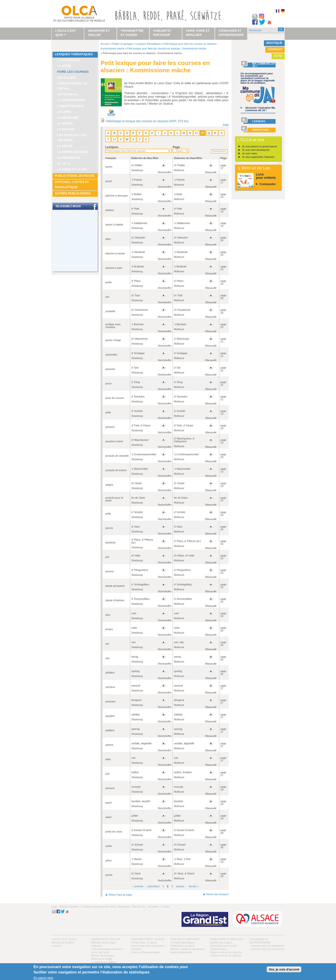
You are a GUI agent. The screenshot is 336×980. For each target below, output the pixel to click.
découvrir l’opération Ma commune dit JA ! (260, 109)
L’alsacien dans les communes (267, 949)
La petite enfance (73, 152)
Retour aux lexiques (217, 894)
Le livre (64, 112)
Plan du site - (140, 907)
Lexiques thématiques (74, 54)
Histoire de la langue (103, 956)
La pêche (65, 146)
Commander (268, 184)
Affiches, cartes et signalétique (72, 185)
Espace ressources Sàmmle (226, 952)
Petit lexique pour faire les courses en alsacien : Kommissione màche (167, 48)
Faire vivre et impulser (227, 939)
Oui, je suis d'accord (284, 969)
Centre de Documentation (145, 952)
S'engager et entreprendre (231, 33)
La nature (66, 129)
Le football (68, 94)
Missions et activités (63, 942)
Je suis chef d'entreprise (256, 150)
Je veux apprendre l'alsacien (258, 157)
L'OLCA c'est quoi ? (64, 939)
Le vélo (64, 164)
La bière (64, 66)
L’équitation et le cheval (72, 86)
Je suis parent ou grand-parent (259, 146)
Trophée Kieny (218, 949)
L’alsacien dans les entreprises (267, 946)
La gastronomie (71, 100)
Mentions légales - (70, 907)
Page (176, 147)
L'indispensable (71, 106)
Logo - (55, 907)
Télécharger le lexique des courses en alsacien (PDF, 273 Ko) (147, 121)
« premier (138, 886)
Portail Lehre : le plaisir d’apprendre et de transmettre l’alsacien (148, 946)
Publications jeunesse (75, 176)
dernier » (194, 886)
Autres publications (73, 193)
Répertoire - (125, 907)
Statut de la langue (102, 959)
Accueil (105, 44)
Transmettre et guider (148, 939)
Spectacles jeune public (224, 946)
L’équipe (56, 946)
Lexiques (112, 147)
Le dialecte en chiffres (103, 962)
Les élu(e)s (67, 78)
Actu (278, 56)
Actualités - (154, 907)
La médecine (68, 118)
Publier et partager (122, 44)
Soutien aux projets (221, 942)
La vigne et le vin (72, 169)
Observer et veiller (106, 939)
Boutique (274, 43)
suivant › (181, 886)
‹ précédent (153, 886)
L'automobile (69, 60)
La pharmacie (69, 158)
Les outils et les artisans (72, 138)
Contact (275, 49)
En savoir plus (43, 978)
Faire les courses (73, 72)
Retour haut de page (120, 895)
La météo (65, 123)
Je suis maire (250, 153)
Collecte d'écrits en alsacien (226, 956)
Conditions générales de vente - (99, 907)
